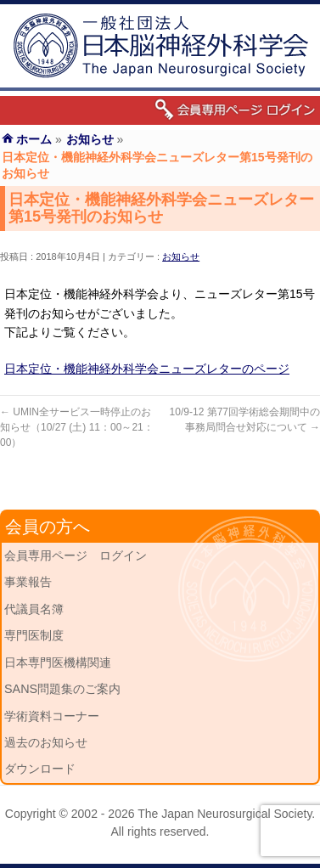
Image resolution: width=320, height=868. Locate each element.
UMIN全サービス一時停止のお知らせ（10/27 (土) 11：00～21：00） (77, 427)
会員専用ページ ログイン (76, 555)
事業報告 (28, 582)
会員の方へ (48, 527)
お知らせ (181, 256)
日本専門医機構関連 (58, 662)
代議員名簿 (34, 609)
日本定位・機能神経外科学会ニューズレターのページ (147, 369)
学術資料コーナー (52, 716)
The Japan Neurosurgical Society (225, 814)
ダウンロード (40, 769)
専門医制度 (34, 635)
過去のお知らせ (46, 742)
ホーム (34, 139)
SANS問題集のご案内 (62, 689)
